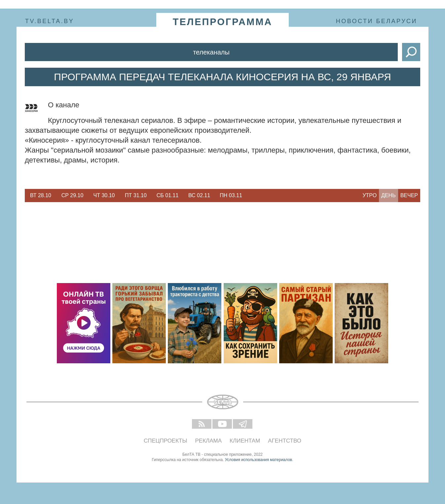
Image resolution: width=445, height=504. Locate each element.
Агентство (285, 441)
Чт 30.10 (104, 195)
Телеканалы (211, 52)
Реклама (209, 441)
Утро (370, 195)
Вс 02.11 (199, 195)
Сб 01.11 (168, 195)
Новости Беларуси (377, 21)
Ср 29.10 (73, 195)
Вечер (409, 195)
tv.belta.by (50, 21)
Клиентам (245, 441)
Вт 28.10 (41, 195)
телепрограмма (223, 22)
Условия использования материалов (259, 460)
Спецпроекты (166, 441)
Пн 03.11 (231, 195)
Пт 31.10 (136, 195)
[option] (41, 196)
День (389, 195)
